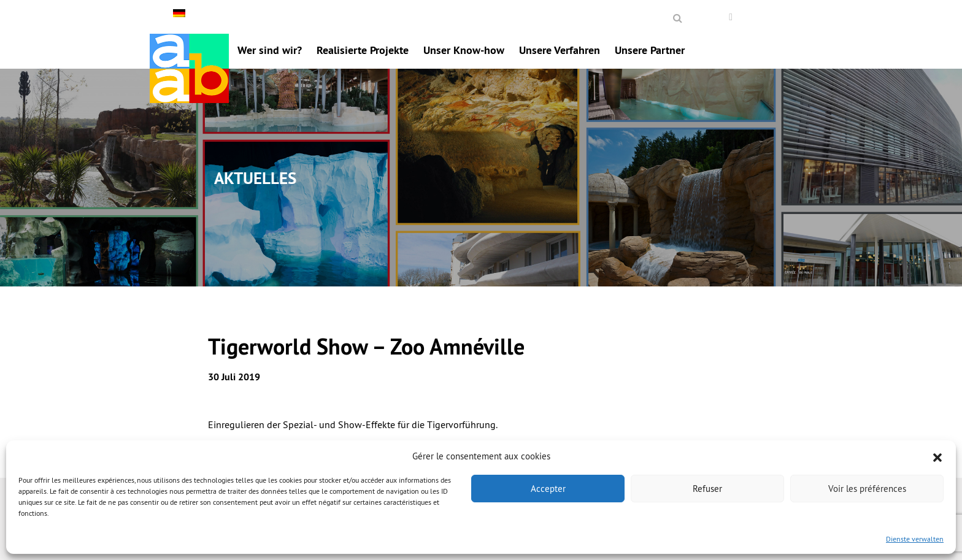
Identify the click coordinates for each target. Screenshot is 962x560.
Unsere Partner (650, 50)
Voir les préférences (867, 489)
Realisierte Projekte (363, 50)
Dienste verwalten (915, 539)
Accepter (548, 489)
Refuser (707, 489)
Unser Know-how (464, 50)
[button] (937, 456)
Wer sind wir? (270, 50)
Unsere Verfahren (560, 50)
